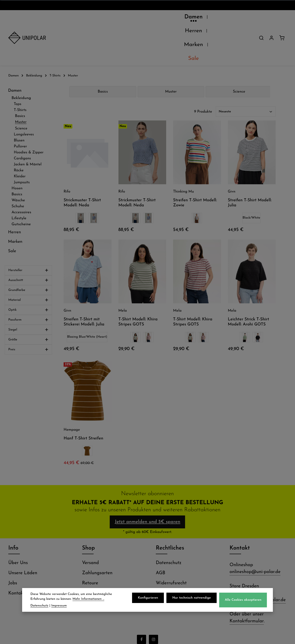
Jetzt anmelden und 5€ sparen (147, 485)
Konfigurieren (150, 599)
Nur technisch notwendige (193, 599)
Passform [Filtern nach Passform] (28, 281)
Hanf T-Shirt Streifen (83, 399)
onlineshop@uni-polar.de (255, 536)
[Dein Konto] (271, 18)
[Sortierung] (246, 72)
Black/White (251, 179)
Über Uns (18, 527)
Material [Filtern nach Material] (28, 261)
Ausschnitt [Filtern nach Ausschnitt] (28, 241)
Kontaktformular (247, 586)
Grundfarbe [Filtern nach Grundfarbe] (28, 251)
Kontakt (16, 558)
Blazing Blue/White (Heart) (87, 298)
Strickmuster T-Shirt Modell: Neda (82, 164)
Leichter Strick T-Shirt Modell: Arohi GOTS (249, 283)
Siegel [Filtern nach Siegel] (28, 291)
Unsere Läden (23, 538)
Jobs (13, 548)
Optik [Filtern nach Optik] (28, 271)
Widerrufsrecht (171, 548)
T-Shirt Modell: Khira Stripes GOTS (138, 283)
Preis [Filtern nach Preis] (28, 310)
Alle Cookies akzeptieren (243, 601)
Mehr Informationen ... (88, 600)
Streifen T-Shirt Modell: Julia (250, 164)
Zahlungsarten (97, 538)
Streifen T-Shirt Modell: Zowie (195, 164)
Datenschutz (169, 527)
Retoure (90, 548)
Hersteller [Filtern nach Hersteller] (28, 231)
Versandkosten (185, 637)
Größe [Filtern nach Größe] (28, 300)
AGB (161, 538)
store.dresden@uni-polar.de (258, 565)
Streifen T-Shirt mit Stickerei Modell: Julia (84, 283)
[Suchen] (261, 18)
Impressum (167, 558)
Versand (90, 527)
